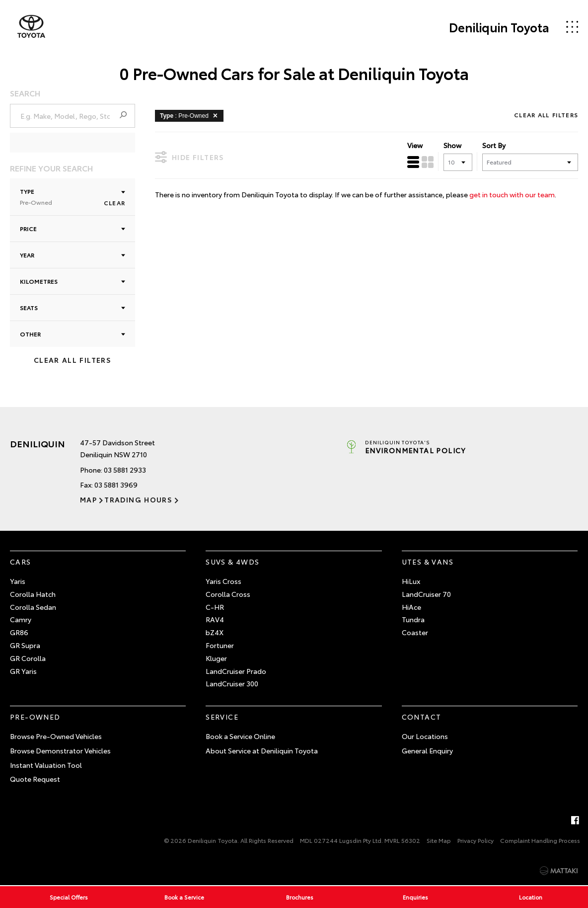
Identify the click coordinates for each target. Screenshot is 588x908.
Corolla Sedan (33, 607)
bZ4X (215, 632)
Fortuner (220, 645)
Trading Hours (138, 499)
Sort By (494, 145)
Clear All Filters (73, 360)
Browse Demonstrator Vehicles (60, 750)
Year (73, 255)
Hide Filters (190, 157)
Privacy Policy (476, 840)
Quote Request (35, 779)
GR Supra (25, 645)
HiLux (411, 581)
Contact (422, 717)
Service (222, 717)
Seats (73, 307)
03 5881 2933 (125, 470)
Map (88, 499)
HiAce (411, 607)
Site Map (439, 840)
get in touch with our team (512, 194)
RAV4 (215, 619)
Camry (21, 619)
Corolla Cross (228, 594)
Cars (21, 562)
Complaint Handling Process (540, 840)
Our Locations (425, 736)
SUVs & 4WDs (232, 562)
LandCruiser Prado (236, 671)
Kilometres (73, 281)
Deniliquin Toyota (499, 27)
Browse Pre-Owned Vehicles (56, 736)
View (415, 145)
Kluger (216, 658)
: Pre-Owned (190, 115)
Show (452, 145)
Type (73, 197)
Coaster (415, 632)
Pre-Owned (35, 717)
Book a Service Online (240, 736)
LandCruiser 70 (426, 594)
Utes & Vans (428, 562)
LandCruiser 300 (232, 683)
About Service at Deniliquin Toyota (262, 750)
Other (73, 334)
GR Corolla (28, 658)
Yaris (18, 581)
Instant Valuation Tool (46, 765)
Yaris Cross (223, 581)
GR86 (19, 632)
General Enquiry (427, 750)
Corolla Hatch (33, 594)
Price (73, 228)
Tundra (413, 619)
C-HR (215, 607)
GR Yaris (23, 671)
